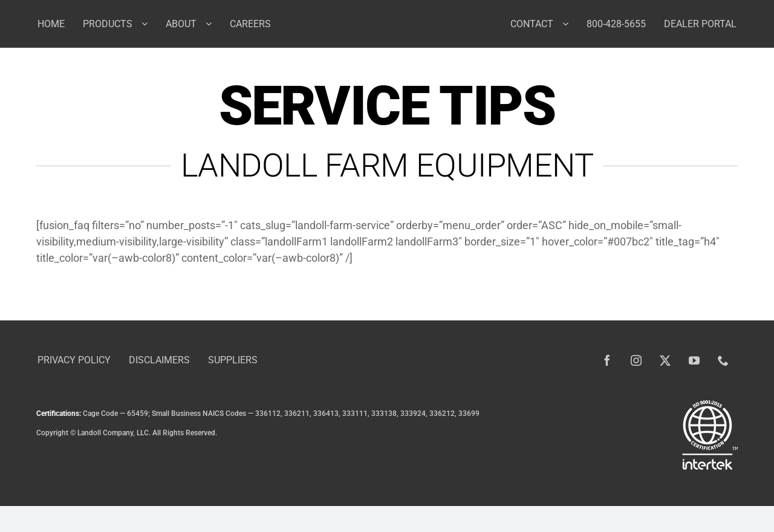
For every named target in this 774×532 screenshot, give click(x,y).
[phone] (723, 360)
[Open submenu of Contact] (570, 24)
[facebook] (607, 360)
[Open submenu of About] (213, 24)
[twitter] (665, 360)
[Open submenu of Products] (149, 24)
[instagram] (636, 360)
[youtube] (694, 360)
